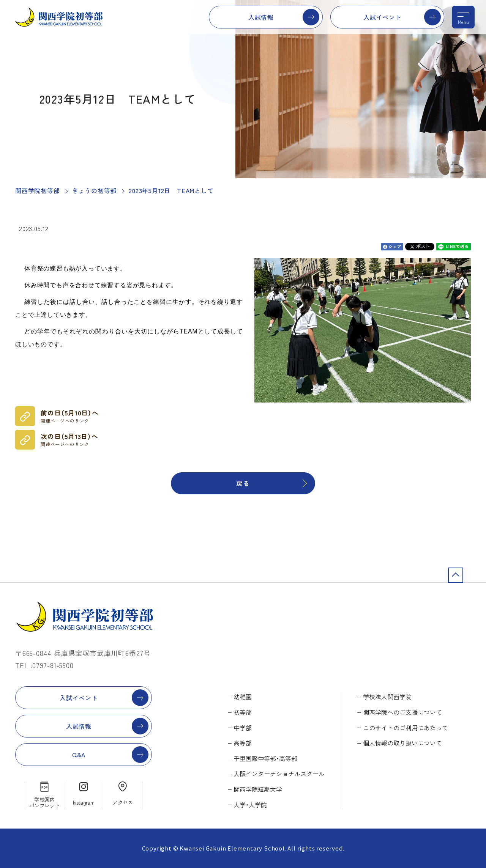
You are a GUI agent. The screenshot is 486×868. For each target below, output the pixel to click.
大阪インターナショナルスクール (279, 774)
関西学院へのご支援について (402, 712)
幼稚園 (243, 697)
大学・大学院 (250, 805)
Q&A (79, 755)
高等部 (243, 743)
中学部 (243, 728)
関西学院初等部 (38, 190)
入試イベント (383, 17)
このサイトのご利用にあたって (406, 728)
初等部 (243, 712)
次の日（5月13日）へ (69, 440)
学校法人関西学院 (387, 697)
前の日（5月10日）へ (70, 416)
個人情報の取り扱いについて (402, 743)
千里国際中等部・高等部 (265, 758)
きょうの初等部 (95, 190)
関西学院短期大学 (258, 789)
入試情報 (261, 17)
